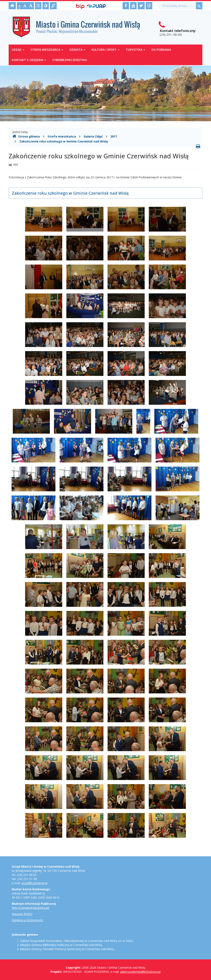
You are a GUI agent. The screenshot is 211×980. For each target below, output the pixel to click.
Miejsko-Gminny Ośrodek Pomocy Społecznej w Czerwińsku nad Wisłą (67, 949)
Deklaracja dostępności (27, 920)
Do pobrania (161, 50)
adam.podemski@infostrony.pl (140, 972)
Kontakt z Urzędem (29, 60)
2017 (114, 136)
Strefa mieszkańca (47, 50)
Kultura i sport (105, 50)
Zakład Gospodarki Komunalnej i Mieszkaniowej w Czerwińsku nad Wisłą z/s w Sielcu (77, 941)
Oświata (77, 50)
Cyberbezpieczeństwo (70, 60)
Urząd (18, 50)
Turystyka (135, 50)
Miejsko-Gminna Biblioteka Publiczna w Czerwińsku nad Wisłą (61, 945)
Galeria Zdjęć (93, 136)
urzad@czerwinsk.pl (34, 883)
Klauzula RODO (22, 914)
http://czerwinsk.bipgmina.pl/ (31, 908)
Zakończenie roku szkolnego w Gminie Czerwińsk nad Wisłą (64, 141)
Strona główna (26, 136)
